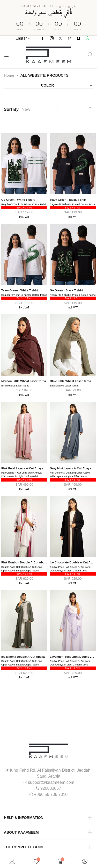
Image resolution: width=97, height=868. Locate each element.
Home (9, 75)
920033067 (51, 788)
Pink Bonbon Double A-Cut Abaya (24, 562)
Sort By (11, 109)
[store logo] (48, 55)
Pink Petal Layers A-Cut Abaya (22, 468)
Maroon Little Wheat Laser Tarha (24, 381)
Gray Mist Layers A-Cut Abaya (71, 468)
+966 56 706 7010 (51, 795)
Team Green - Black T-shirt (68, 200)
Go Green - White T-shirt (18, 200)
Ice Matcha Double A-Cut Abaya (23, 657)
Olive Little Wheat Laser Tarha (71, 381)
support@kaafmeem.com (51, 782)
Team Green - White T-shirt (20, 290)
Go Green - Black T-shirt (66, 290)
